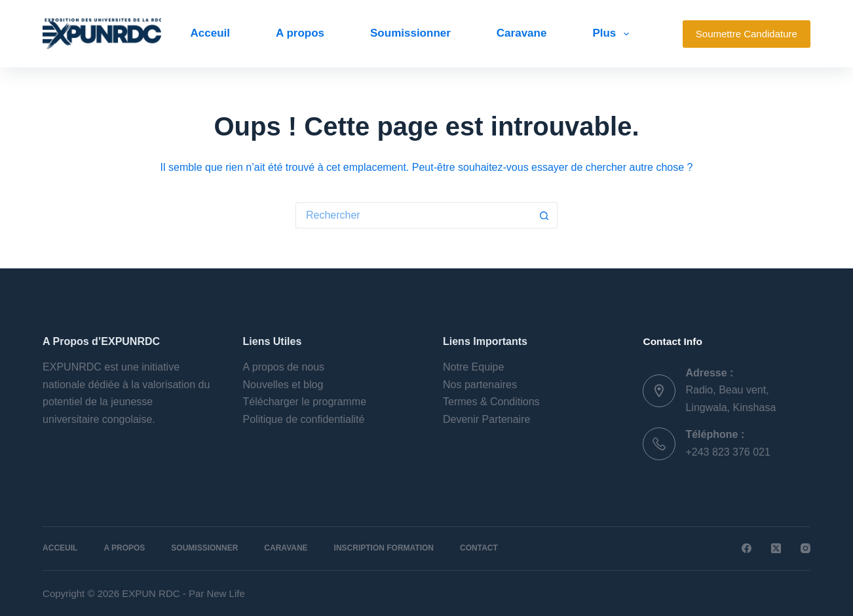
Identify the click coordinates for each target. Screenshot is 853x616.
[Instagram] (806, 548)
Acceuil (210, 33)
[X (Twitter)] (776, 548)
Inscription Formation (384, 548)
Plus (613, 34)
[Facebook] (747, 548)
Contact (479, 548)
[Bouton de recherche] (544, 215)
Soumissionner (410, 33)
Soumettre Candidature (747, 34)
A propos (300, 33)
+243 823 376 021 (728, 452)
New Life (225, 593)
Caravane (522, 33)
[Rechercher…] (413, 215)
